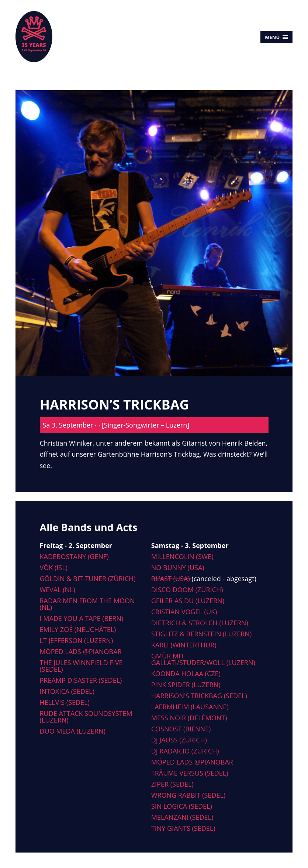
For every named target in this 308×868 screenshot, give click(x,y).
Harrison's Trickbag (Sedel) (199, 696)
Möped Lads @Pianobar (81, 651)
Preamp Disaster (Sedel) (81, 680)
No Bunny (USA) (178, 567)
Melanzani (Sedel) (182, 817)
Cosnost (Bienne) (181, 729)
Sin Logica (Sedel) (182, 806)
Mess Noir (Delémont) (189, 718)
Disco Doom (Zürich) (187, 590)
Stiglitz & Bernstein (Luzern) (201, 634)
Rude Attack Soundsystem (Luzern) (86, 717)
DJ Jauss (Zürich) (179, 740)
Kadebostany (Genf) (74, 556)
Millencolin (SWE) (182, 556)
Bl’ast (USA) (172, 579)
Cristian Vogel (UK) (184, 612)
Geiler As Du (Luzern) (188, 601)
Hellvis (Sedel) (65, 702)
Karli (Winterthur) (184, 645)
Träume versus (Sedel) (190, 773)
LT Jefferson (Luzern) (77, 640)
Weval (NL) (58, 590)
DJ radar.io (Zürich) (185, 751)
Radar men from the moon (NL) (87, 604)
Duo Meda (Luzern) (73, 731)
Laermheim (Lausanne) (190, 707)
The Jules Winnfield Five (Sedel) (81, 666)
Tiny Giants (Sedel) (183, 828)
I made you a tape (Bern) (82, 618)
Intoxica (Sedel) (67, 691)
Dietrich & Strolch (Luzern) (200, 623)
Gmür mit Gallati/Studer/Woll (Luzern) (203, 659)
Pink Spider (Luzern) (186, 685)
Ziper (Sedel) (172, 784)
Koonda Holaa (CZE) (186, 674)
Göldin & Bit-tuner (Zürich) (88, 579)
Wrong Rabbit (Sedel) (188, 795)
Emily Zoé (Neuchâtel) (78, 629)
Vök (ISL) (54, 567)
